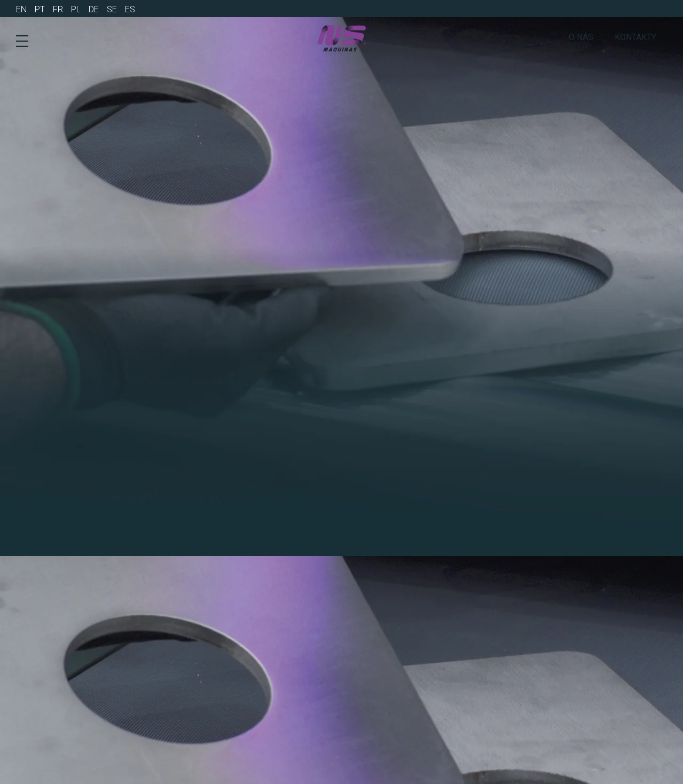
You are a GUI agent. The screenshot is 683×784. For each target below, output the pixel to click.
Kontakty (635, 37)
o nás (581, 37)
